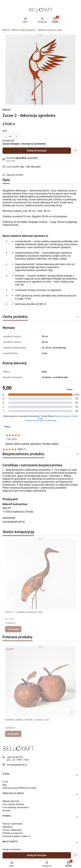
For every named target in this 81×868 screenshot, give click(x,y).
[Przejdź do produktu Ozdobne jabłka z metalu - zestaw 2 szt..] (40, 681)
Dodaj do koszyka (37, 151)
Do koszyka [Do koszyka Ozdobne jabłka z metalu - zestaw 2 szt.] (13, 734)
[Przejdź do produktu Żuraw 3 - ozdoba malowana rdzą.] (40, 574)
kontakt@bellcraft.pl (14, 522)
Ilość (5, 131)
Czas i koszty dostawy (13, 804)
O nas (5, 782)
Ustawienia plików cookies (15, 836)
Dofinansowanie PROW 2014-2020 (19, 788)
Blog (5, 785)
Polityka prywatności (13, 833)
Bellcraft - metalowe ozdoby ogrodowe (19, 30)
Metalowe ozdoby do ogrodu (50, 30)
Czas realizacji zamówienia (15, 807)
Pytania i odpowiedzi (12, 824)
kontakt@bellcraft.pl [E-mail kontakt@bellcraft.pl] (17, 765)
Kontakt (6, 810)
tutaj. (54, 222)
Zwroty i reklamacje (12, 830)
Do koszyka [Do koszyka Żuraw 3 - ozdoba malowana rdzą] (13, 629)
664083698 (9, 518)
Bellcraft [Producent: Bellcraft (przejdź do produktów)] (7, 109)
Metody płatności (11, 801)
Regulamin (8, 827)
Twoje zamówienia (11, 849)
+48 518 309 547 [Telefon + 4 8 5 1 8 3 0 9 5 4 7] (15, 757)
